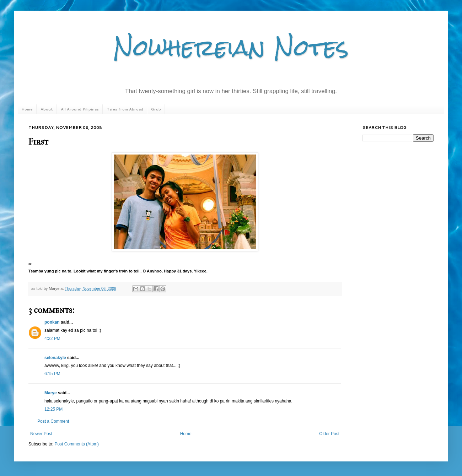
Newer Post (41, 434)
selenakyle (55, 358)
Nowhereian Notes (231, 47)
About (47, 109)
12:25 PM (53, 409)
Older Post (329, 434)
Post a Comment (53, 421)
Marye (51, 393)
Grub (156, 109)
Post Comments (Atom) (77, 444)
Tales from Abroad (125, 109)
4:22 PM (52, 339)
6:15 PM (52, 374)
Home (27, 109)
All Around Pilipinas (80, 109)
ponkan (52, 322)
